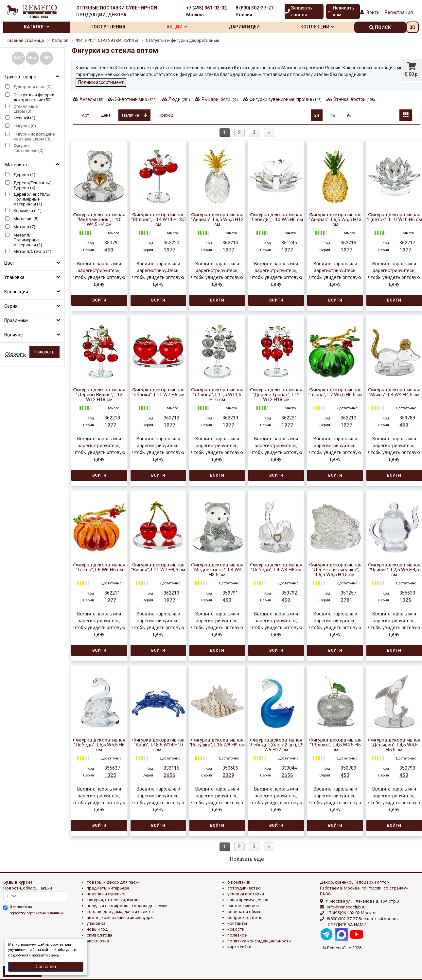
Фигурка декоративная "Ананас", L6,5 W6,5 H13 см (335, 220)
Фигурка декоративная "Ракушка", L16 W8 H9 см (217, 743)
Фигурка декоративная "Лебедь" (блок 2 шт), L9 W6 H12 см (276, 745)
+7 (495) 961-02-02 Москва (206, 11)
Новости (236, 929)
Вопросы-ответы (245, 917)
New (32, 58)
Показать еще (247, 859)
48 (333, 115)
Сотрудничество (244, 888)
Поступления (108, 27)
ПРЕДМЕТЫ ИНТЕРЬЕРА (108, 888)
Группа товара (21, 77)
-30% (47, 58)
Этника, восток (354, 99)
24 (317, 115)
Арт (86, 115)
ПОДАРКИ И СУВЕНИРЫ (107, 894)
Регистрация (399, 12)
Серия (11, 306)
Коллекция (16, 292)
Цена (106, 115)
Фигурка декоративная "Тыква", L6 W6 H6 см (99, 567)
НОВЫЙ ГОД (97, 929)
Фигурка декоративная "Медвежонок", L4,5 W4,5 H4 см (99, 220)
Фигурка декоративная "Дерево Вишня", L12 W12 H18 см (99, 395)
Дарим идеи (244, 27)
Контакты (237, 923)
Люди (179, 99)
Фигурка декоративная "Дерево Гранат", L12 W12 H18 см (276, 395)
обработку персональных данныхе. (37, 913)
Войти (373, 12)
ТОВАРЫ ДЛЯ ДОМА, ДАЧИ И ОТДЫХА (120, 912)
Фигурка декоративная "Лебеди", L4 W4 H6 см (276, 567)
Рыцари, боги (220, 99)
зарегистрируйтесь (99, 270)
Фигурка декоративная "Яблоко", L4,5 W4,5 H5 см (335, 745)
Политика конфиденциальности (259, 941)
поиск (380, 27)
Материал (16, 165)
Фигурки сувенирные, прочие (285, 99)
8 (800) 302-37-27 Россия (255, 11)
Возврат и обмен (244, 912)
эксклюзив (98, 941)
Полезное (237, 935)
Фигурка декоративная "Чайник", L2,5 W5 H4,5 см (394, 570)
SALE (18, 58)
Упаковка (14, 277)
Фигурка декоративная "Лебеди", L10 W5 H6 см (276, 217)
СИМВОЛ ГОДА (99, 935)
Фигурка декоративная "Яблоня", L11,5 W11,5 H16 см (217, 395)
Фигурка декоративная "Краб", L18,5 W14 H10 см (158, 745)
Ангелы (91, 99)
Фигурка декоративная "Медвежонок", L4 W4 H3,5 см (217, 570)
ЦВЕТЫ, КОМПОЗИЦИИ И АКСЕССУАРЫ (120, 917)
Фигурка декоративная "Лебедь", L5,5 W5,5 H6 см (99, 745)
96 (349, 115)
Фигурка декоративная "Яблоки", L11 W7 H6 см (158, 392)
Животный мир (136, 99)
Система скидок (243, 906)
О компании (239, 882)
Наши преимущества (248, 900)
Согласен (46, 967)
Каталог (37, 27)
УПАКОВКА (96, 923)
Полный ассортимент (101, 82)
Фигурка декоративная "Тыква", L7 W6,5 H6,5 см (335, 392)
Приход (166, 115)
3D (413, 27)
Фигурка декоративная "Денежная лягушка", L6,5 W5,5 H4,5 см (335, 570)
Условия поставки (246, 894)
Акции (177, 27)
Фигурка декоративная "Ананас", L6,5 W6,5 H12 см (217, 220)
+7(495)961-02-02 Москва (352, 913)
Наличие (14, 335)
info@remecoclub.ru (346, 907)
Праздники (16, 320)
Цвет (10, 263)
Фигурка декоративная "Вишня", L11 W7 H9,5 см (158, 567)
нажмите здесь (45, 955)
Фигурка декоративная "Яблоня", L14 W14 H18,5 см (158, 220)
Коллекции (317, 27)
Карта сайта (239, 947)
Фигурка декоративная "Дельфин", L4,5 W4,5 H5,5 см (394, 745)
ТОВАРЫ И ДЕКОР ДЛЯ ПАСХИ (113, 882)
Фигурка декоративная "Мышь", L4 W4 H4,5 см (394, 392)
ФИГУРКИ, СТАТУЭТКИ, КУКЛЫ (113, 900)
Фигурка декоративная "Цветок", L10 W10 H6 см (394, 217)
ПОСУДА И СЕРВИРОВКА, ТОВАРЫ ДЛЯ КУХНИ (127, 906)
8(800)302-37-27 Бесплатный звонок (363, 919)
